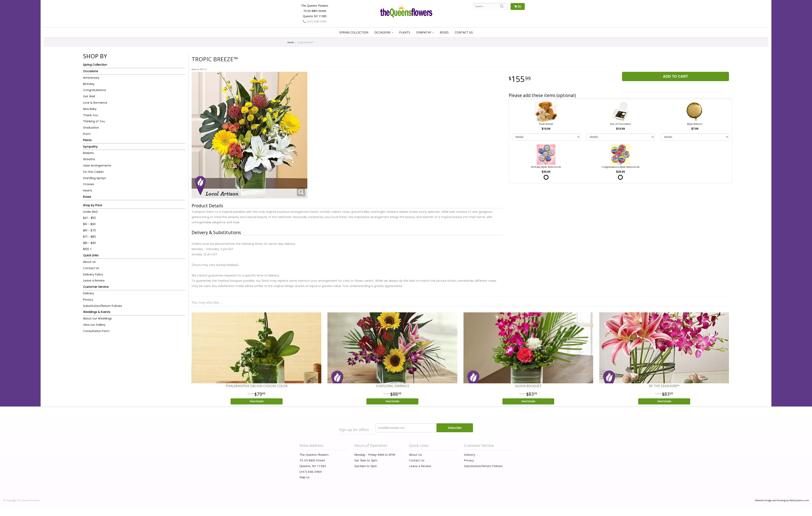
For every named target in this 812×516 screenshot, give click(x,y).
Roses (444, 32)
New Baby (90, 109)
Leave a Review (94, 281)
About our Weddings (97, 318)
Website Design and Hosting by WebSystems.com (782, 500)
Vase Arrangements (97, 166)
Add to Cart (676, 76)
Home (290, 42)
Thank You (91, 115)
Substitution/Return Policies (103, 306)
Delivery (89, 293)
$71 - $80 (89, 237)
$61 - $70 (89, 230)
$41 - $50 (89, 218)
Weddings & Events (97, 312)
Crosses (89, 184)
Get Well (89, 96)
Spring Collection (354, 32)
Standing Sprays (94, 178)
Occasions (382, 32)
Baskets (88, 153)
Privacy (88, 300)
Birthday (89, 84)
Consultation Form (96, 331)
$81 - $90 (89, 243)
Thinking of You (94, 121)
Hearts (88, 190)
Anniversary (91, 78)
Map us (304, 477)
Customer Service (96, 287)
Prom (87, 134)
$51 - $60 (89, 224)
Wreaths (89, 159)
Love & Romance (95, 103)
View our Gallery (94, 325)
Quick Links (91, 255)
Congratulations (94, 90)
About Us (89, 262)
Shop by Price (93, 205)
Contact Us (464, 32)
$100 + (87, 249)
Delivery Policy (93, 274)
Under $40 (90, 212)
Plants (405, 32)
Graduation (91, 128)
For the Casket (93, 172)
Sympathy (424, 32)
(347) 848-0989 (315, 21)
